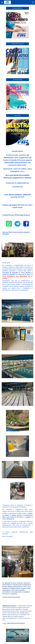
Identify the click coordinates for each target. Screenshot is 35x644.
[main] (17, 169)
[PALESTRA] (17, 116)
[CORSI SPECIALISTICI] (17, 44)
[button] (2, 2)
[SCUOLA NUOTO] (17, 8)
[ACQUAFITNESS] (17, 80)
